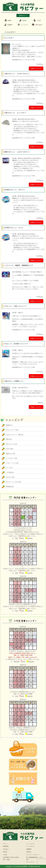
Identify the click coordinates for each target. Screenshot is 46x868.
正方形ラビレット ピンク (14, 228)
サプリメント (10, 444)
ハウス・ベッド (11, 463)
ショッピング (30, 844)
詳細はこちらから (36, 68)
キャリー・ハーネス (12, 482)
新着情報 (6, 846)
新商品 (8, 425)
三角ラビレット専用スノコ (14, 381)
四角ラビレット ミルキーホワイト (17, 152)
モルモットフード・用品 (14, 435)
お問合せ (29, 852)
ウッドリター (9, 38)
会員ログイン (23, 15)
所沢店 (5, 852)
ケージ (8, 468)
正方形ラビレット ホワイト (14, 190)
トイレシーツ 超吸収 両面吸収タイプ (18, 265)
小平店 (5, 855)
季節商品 (9, 487)
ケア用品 (9, 472)
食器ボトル (10, 454)
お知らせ (6, 849)
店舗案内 (29, 849)
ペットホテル (30, 846)
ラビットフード (11, 430)
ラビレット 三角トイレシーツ (15, 306)
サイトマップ (30, 862)
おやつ (8, 449)
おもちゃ (9, 477)
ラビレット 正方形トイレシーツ (16, 344)
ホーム (5, 844)
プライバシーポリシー (33, 855)
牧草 (7, 439)
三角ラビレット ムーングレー (15, 113)
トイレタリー (10, 458)
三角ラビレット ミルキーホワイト (17, 74)
